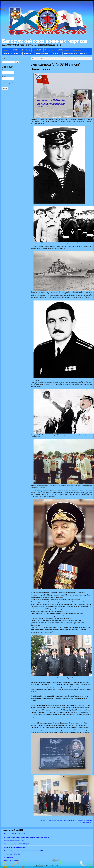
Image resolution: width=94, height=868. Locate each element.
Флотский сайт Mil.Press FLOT (13, 854)
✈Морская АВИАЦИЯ (42, 53)
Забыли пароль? (8, 83)
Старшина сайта (76, 50)
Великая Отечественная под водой (14, 841)
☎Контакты (83, 53)
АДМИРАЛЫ (25, 50)
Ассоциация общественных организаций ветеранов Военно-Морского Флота (27, 837)
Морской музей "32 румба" (12, 861)
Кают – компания (50, 50)
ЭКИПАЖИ (6, 53)
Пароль (4, 76)
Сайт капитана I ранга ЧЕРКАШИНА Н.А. (15, 847)
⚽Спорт (17, 53)
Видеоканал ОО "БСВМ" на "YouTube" (15, 834)
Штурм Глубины (9, 857)
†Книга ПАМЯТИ (37, 50)
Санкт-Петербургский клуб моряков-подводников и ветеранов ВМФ (24, 851)
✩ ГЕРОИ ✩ (56, 53)
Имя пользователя (8, 70)
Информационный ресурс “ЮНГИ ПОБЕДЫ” (16, 844)
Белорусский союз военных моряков (45, 41)
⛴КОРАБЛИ (28, 53)
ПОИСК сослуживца (63, 50)
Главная (6, 50)
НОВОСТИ (16, 50)
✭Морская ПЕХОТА (69, 53)
